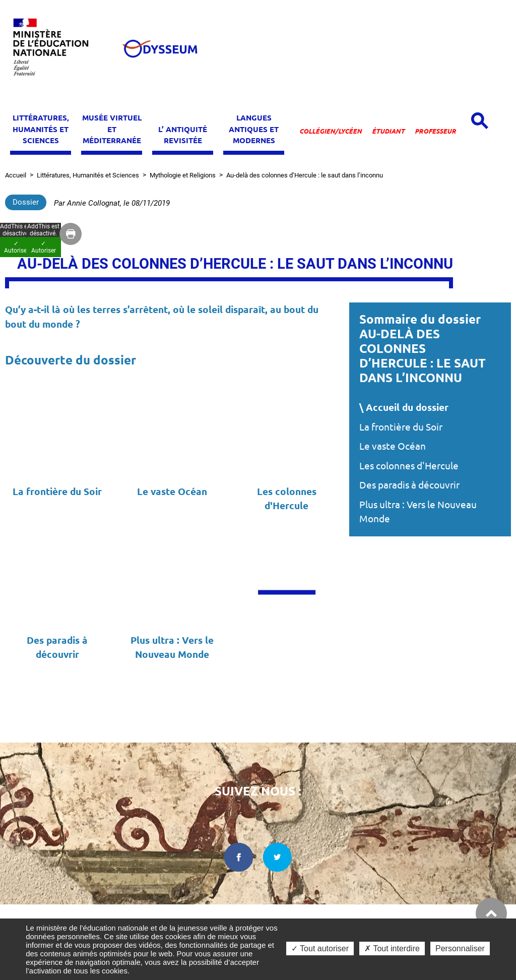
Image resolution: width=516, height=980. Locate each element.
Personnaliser (460, 948)
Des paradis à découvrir (409, 485)
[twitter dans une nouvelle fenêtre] (278, 857)
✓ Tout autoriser (320, 948)
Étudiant (388, 131)
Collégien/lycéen (331, 131)
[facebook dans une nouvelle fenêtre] (239, 857)
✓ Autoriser (44, 247)
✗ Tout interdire (392, 948)
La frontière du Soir (401, 427)
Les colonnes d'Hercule (409, 466)
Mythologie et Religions (183, 175)
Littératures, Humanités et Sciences (88, 175)
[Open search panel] (480, 121)
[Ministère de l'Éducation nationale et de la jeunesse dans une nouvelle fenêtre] (55, 49)
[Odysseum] (159, 49)
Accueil (16, 175)
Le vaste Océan (393, 446)
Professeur (435, 131)
